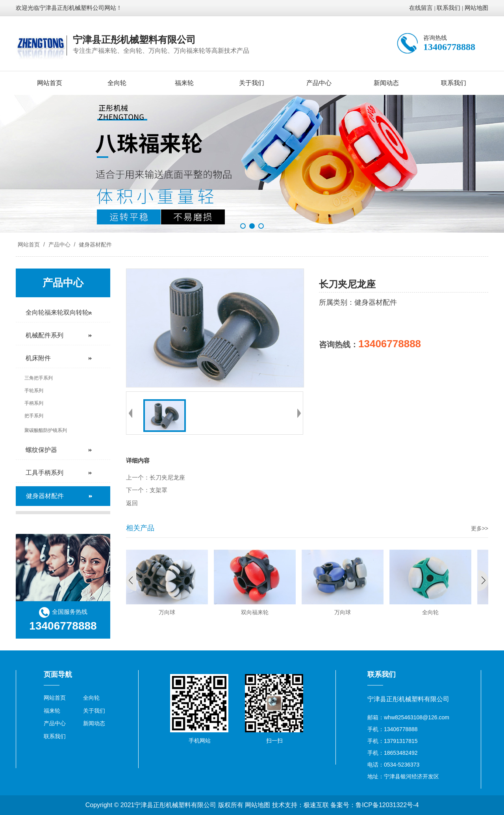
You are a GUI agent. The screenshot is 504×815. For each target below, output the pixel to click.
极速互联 (316, 805)
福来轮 (184, 83)
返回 (132, 503)
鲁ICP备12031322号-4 (387, 805)
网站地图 (476, 8)
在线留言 (421, 8)
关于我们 (252, 83)
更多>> (480, 528)
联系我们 (448, 8)
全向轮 (117, 83)
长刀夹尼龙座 (167, 478)
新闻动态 (386, 83)
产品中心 (319, 83)
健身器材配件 (94, 245)
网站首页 (50, 83)
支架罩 (158, 490)
